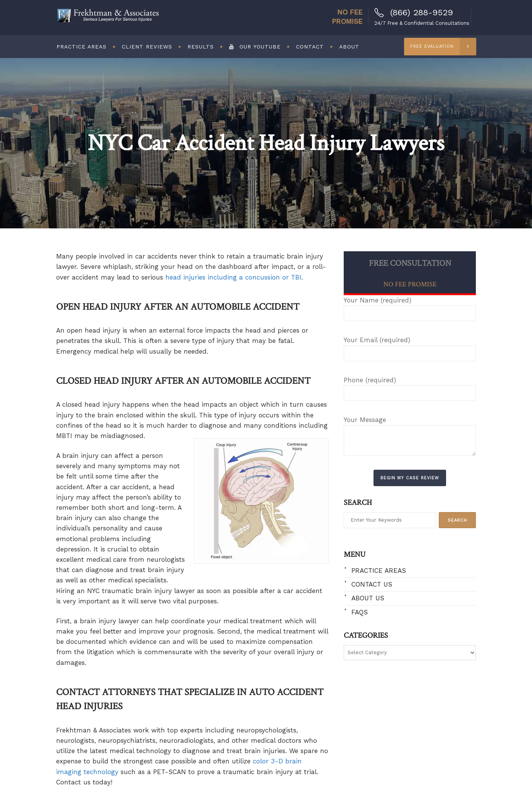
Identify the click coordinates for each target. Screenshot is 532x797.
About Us (368, 598)
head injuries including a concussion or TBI (233, 277)
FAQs (360, 612)
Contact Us (372, 584)
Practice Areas (379, 571)
